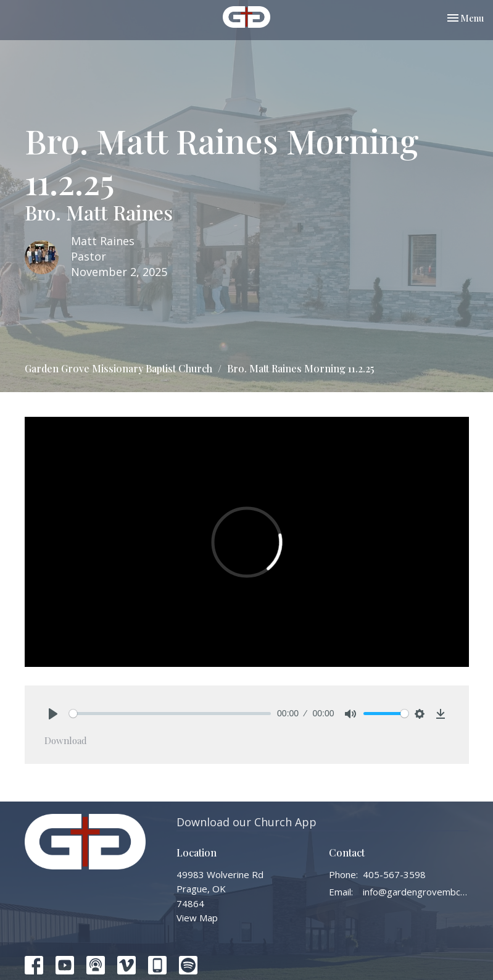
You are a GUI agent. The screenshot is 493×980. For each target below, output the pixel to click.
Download (66, 740)
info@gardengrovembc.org (416, 892)
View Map (197, 918)
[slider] (170, 714)
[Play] (53, 714)
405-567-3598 (394, 874)
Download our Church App (246, 822)
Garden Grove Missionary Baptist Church (118, 368)
